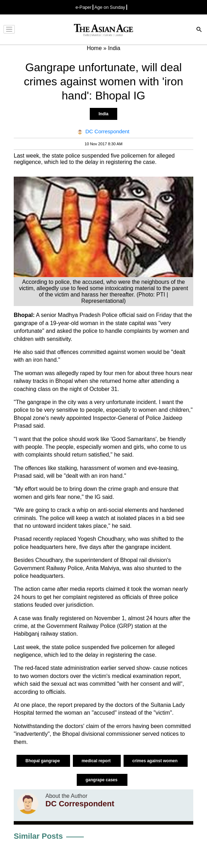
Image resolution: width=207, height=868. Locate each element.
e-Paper (83, 7)
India (103, 114)
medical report (97, 761)
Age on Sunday (110, 7)
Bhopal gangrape (43, 761)
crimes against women (156, 761)
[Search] (199, 30)
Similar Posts (38, 836)
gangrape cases (102, 780)
